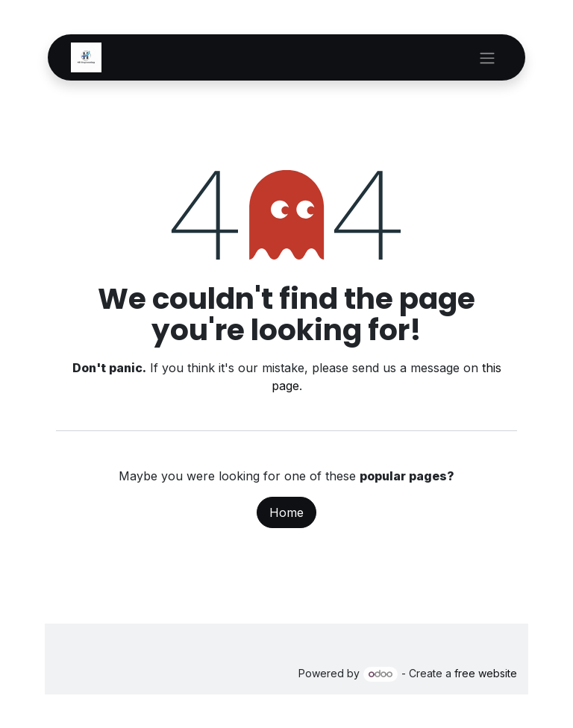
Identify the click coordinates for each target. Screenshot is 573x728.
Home (286, 512)
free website (486, 673)
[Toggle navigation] (487, 57)
